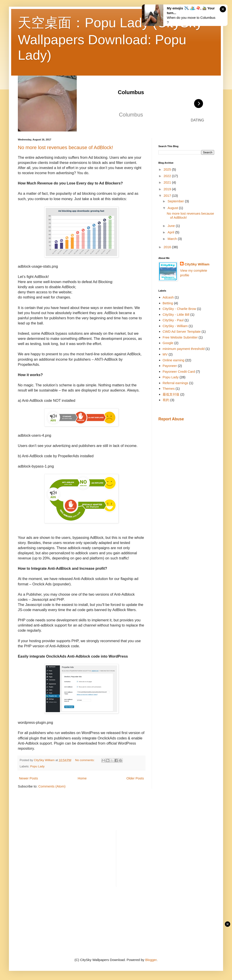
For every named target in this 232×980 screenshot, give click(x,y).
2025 (168, 169)
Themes (169, 388)
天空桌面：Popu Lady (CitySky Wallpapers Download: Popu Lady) (110, 39)
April (171, 232)
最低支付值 (171, 394)
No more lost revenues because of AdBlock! (65, 147)
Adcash (168, 297)
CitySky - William (175, 326)
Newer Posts (28, 778)
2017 (168, 196)
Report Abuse (171, 419)
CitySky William (197, 264)
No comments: (85, 760)
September (176, 201)
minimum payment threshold (184, 349)
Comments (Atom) (52, 786)
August (173, 208)
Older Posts (135, 778)
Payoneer (170, 366)
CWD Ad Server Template (182, 331)
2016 (168, 247)
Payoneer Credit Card (179, 371)
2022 (168, 176)
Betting (168, 303)
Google (168, 343)
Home (82, 778)
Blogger (151, 960)
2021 (168, 182)
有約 (166, 400)
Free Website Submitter (180, 337)
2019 (168, 189)
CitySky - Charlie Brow (179, 309)
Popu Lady (37, 766)
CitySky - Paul (173, 320)
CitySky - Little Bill (176, 314)
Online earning (174, 360)
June (172, 226)
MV (165, 354)
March (173, 239)
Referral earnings (175, 383)
